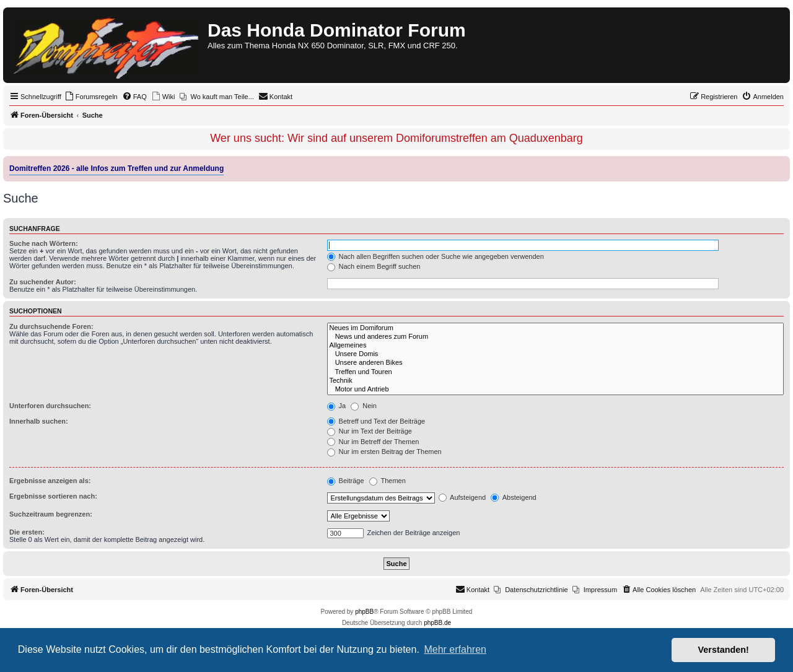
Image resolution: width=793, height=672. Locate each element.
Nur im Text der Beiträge (370, 431)
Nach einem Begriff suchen (374, 266)
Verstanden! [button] (724, 650)
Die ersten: (27, 532)
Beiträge (346, 481)
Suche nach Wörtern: (44, 243)
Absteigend (514, 497)
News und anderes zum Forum (556, 337)
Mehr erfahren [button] (455, 649)
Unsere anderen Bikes (556, 363)
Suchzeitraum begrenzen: (51, 514)
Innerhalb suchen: (39, 421)
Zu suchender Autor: (43, 282)
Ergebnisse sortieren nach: (53, 496)
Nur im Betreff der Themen (373, 442)
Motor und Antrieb (556, 390)
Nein (364, 406)
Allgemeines (556, 346)
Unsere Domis (556, 354)
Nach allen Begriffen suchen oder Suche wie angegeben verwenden (436, 256)
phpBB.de (437, 623)
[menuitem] (91, 97)
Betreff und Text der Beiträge (376, 421)
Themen (388, 481)
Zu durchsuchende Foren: (51, 326)
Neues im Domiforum (556, 328)
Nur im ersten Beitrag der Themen (384, 452)
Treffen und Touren (556, 372)
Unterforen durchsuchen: (50, 406)
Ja (337, 406)
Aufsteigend (462, 497)
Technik (556, 381)
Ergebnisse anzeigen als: (50, 481)
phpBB (364, 612)
